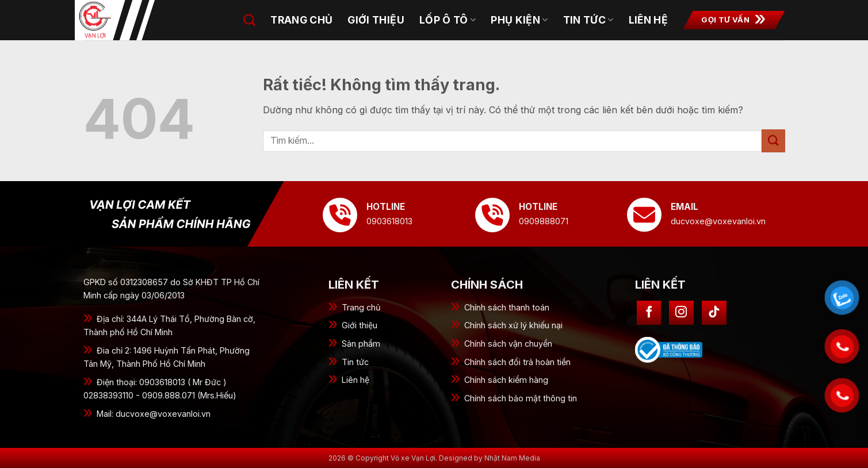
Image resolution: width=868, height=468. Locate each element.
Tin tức (588, 20)
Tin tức (355, 362)
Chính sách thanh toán (507, 307)
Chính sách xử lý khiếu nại (513, 325)
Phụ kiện (519, 20)
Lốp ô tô (448, 20)
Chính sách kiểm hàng (506, 380)
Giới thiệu (376, 20)
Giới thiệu (360, 325)
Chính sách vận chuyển (508, 344)
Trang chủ (361, 307)
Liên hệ (648, 20)
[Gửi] (773, 141)
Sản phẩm (361, 344)
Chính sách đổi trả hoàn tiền (517, 362)
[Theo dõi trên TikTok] (714, 313)
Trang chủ (301, 20)
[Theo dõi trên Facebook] (649, 313)
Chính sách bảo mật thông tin (521, 398)
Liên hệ (355, 380)
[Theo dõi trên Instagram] (681, 313)
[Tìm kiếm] (249, 20)
